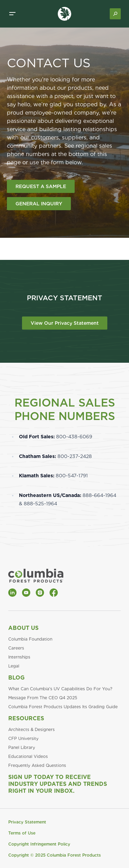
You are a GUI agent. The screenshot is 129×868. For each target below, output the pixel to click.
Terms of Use (22, 833)
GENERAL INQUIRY (39, 204)
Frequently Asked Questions (37, 765)
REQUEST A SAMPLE (41, 186)
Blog (17, 678)
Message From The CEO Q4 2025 (43, 698)
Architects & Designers (31, 729)
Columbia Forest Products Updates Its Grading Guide (63, 707)
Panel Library (22, 747)
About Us (23, 628)
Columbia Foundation (30, 639)
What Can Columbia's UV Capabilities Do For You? (60, 689)
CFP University (23, 738)
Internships (19, 657)
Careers (16, 648)
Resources (26, 718)
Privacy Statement (27, 822)
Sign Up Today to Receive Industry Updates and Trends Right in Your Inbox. (58, 784)
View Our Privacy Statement (65, 323)
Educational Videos (28, 756)
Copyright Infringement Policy (39, 844)
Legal (14, 666)
